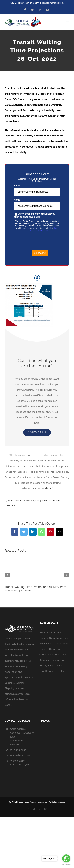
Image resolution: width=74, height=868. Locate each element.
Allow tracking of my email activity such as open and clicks (35, 215)
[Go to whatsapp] (66, 858)
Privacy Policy (42, 230)
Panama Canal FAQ (50, 632)
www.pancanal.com (42, 488)
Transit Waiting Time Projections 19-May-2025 (36, 587)
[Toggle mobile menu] (67, 23)
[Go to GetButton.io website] (66, 865)
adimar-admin (14, 501)
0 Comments (27, 591)
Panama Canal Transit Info (54, 638)
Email (17, 186)
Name (17, 200)
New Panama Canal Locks (54, 644)
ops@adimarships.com (53, 3)
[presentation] (40, 241)
